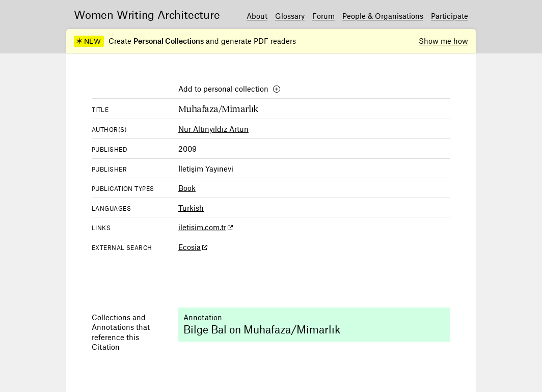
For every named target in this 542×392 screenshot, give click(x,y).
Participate (450, 16)
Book (187, 188)
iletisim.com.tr (202, 227)
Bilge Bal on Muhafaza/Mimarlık (262, 329)
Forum (323, 16)
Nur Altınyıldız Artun (213, 129)
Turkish (191, 208)
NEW (88, 41)
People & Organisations (383, 16)
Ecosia (189, 247)
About (257, 16)
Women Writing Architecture (147, 14)
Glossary (290, 16)
